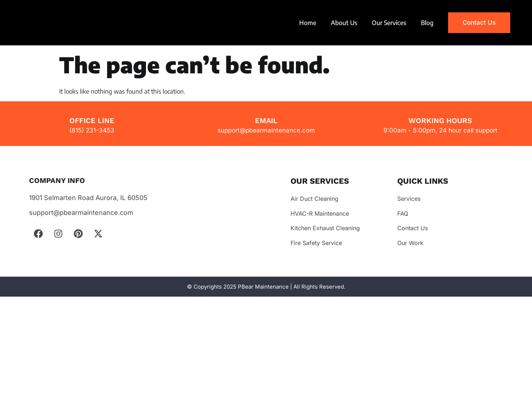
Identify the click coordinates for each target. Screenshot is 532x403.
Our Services (389, 23)
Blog (427, 23)
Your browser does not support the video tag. (60, 23)
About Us (344, 23)
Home (308, 23)
